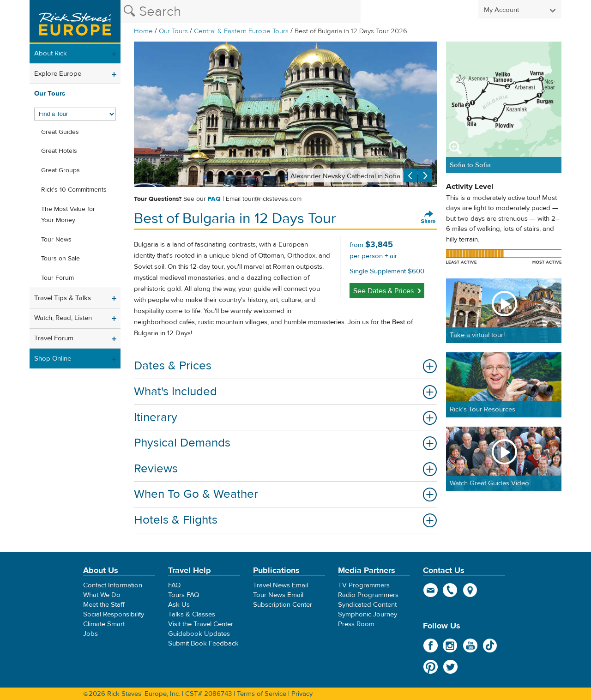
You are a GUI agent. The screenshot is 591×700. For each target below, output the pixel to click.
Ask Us (179, 605)
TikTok (490, 646)
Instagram (450, 646)
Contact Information (113, 585)
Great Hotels (59, 151)
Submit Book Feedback (203, 643)
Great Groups (60, 170)
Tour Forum (57, 278)
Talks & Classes (192, 614)
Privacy (302, 694)
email (431, 590)
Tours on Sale (60, 259)
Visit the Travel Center (201, 624)
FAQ (214, 199)
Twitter (450, 667)
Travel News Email (280, 585)
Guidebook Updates (199, 634)
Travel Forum (54, 338)
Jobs (90, 634)
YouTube (470, 646)
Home (143, 31)
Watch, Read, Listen (63, 318)
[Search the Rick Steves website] (241, 12)
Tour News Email (278, 595)
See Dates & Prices (383, 291)
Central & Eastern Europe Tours (241, 31)
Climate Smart (104, 624)
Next (425, 175)
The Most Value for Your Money (68, 215)
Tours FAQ (184, 595)
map (470, 590)
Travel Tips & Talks (63, 298)
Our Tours (173, 31)
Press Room (356, 624)
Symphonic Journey (368, 614)
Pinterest (431, 667)
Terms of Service (262, 694)
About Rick (51, 53)
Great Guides (60, 132)
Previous (410, 175)
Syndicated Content (367, 605)
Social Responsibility (114, 614)
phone (450, 590)
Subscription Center (283, 605)
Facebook (431, 646)
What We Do (102, 595)
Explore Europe (58, 74)
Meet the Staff (104, 605)
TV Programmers (364, 585)
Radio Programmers (368, 595)
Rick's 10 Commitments (74, 190)
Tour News (56, 240)
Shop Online (53, 359)
